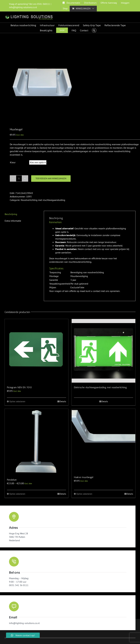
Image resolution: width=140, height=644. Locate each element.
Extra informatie (13, 221)
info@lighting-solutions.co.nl (23, 7)
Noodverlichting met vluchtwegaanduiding (43, 200)
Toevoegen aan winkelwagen (51, 178)
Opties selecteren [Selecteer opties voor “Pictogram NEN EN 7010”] (17, 401)
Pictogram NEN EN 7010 (19, 387)
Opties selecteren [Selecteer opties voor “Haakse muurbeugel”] (84, 494)
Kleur (13, 162)
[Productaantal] (19, 178)
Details (63, 401)
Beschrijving (11, 214)
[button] (94, 30)
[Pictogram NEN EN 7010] (37, 351)
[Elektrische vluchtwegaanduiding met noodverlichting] (103, 351)
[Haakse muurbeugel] (103, 441)
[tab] (22, 214)
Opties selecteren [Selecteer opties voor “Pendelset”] (17, 494)
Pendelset (12, 480)
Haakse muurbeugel (84, 477)
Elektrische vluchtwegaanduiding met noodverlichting (100, 387)
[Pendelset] (37, 442)
